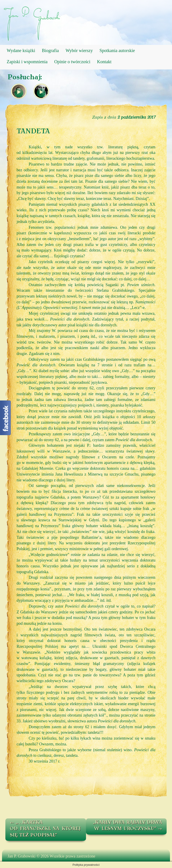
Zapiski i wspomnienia (27, 62)
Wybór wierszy (79, 50)
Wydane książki (21, 50)
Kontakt (104, 62)
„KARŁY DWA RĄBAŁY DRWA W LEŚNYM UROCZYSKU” (128, 826)
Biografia (50, 50)
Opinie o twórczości (72, 62)
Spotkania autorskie (117, 50)
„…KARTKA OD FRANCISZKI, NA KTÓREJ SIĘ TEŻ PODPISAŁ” (45, 829)
